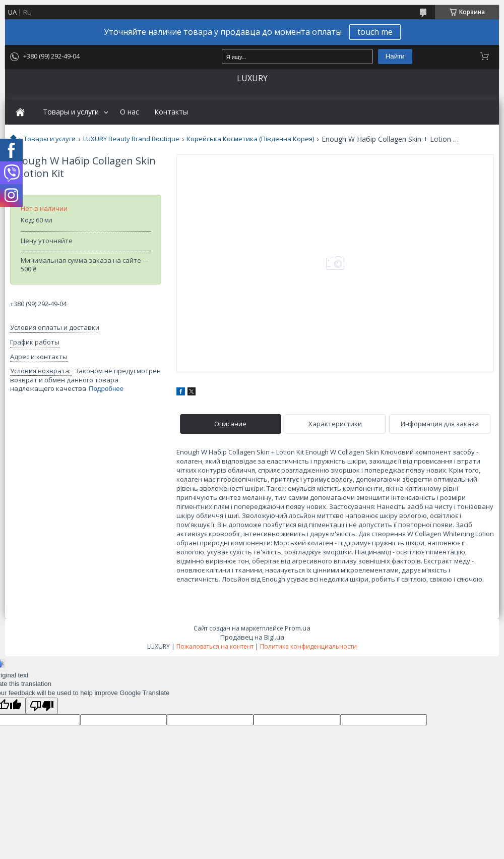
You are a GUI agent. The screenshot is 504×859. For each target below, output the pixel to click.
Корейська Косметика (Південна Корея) (250, 139)
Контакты (171, 112)
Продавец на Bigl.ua (252, 637)
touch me (375, 32)
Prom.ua (298, 628)
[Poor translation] (42, 706)
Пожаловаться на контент (215, 646)
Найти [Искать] (395, 56)
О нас (130, 112)
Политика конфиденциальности (308, 646)
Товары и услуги (71, 112)
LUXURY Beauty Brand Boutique (131, 139)
